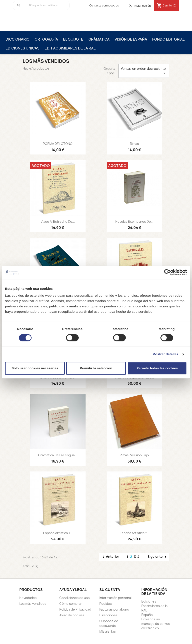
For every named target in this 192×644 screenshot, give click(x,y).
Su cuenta (110, 590)
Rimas (134, 144)
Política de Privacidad (75, 609)
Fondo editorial (168, 39)
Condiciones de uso (75, 598)
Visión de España (131, 39)
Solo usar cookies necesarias (35, 368)
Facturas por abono (114, 609)
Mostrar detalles (165, 354)
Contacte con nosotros (104, 5)
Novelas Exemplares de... (134, 221)
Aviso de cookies (72, 615)
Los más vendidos (33, 604)
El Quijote (73, 39)
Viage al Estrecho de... (58, 221)
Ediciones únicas (23, 48)
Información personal (115, 598)
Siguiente (158, 557)
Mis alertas (108, 631)
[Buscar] (41, 5)
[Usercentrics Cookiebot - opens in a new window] (167, 272)
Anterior (110, 557)
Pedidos (106, 604)
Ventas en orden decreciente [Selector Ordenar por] (144, 71)
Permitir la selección (96, 368)
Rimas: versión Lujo (134, 455)
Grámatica (99, 39)
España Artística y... (58, 533)
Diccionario (18, 39)
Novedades (28, 598)
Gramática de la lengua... (58, 455)
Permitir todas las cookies (157, 368)
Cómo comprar (71, 604)
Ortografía (46, 39)
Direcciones (108, 615)
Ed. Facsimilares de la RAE (70, 48)
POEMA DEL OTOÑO (58, 144)
